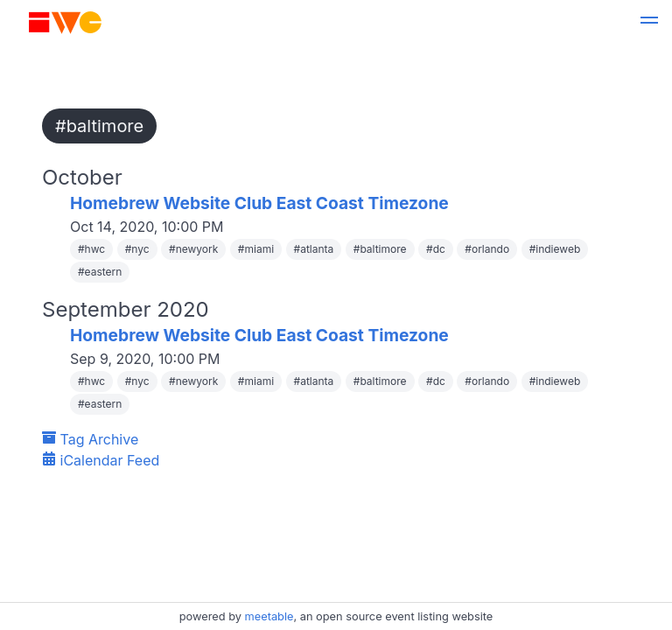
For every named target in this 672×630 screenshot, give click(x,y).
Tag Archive (90, 439)
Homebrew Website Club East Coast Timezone (259, 203)
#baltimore (99, 126)
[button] (649, 23)
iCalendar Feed (101, 460)
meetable (269, 616)
